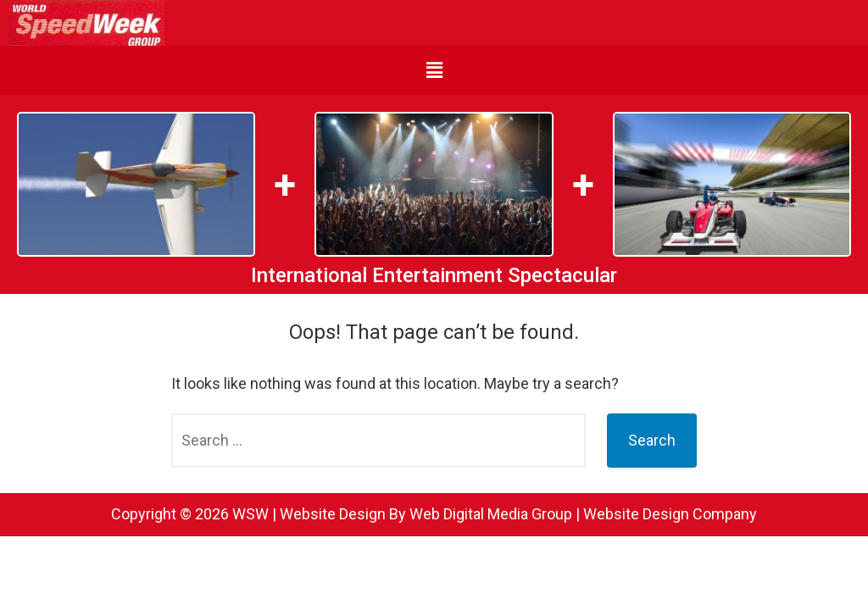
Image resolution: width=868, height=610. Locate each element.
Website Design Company (670, 514)
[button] (434, 70)
